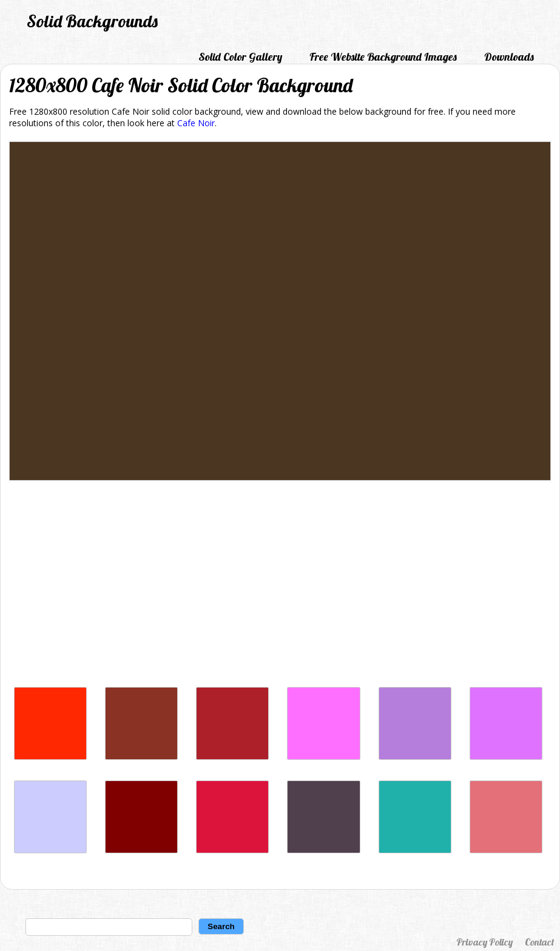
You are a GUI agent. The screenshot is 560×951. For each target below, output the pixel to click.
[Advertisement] (280, 587)
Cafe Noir (196, 123)
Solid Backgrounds (92, 21)
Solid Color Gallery (240, 57)
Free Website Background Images (383, 57)
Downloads (509, 57)
